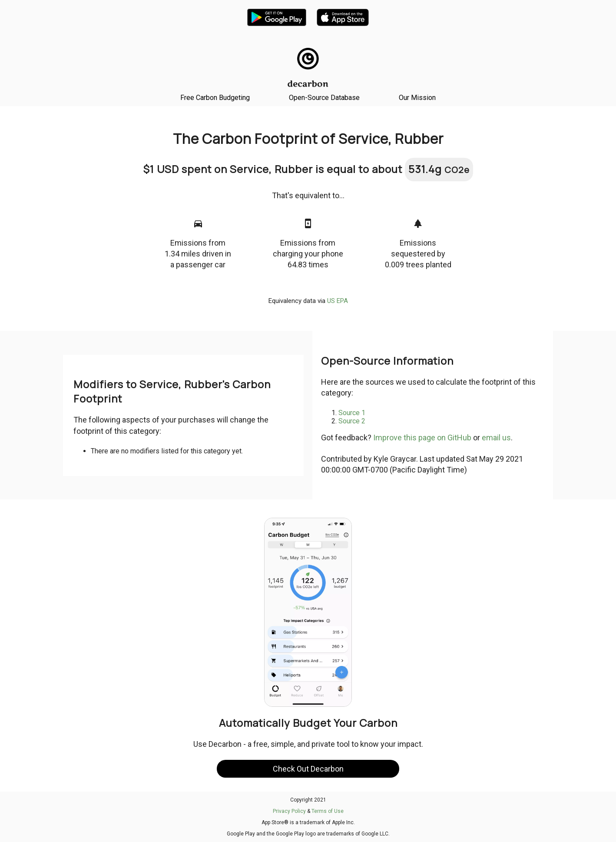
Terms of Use (328, 811)
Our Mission (417, 98)
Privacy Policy (289, 811)
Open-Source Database (324, 98)
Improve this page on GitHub (422, 438)
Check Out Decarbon (308, 769)
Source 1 (352, 413)
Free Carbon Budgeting (215, 98)
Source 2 (352, 421)
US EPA (338, 301)
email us (496, 438)
